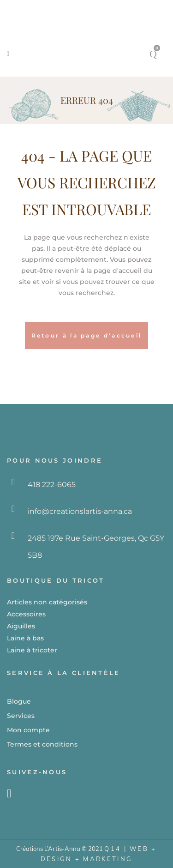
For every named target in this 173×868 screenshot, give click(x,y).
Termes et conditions (42, 744)
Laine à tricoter (32, 650)
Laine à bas (25, 638)
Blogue (19, 701)
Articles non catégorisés (47, 602)
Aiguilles (21, 626)
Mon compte (28, 730)
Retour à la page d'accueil (87, 335)
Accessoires (26, 614)
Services (21, 716)
